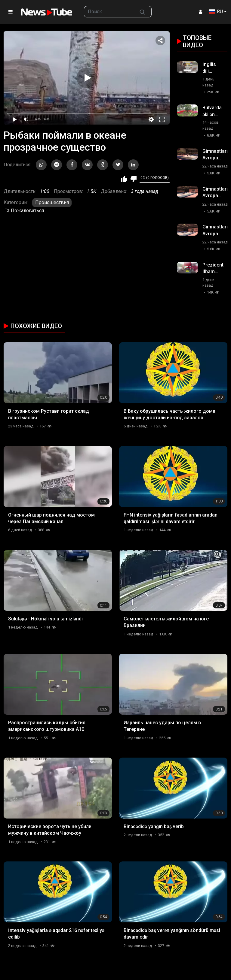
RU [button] (216, 12)
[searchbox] (109, 12)
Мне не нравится (133, 179)
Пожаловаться (24, 211)
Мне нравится (124, 179)
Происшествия (52, 202)
